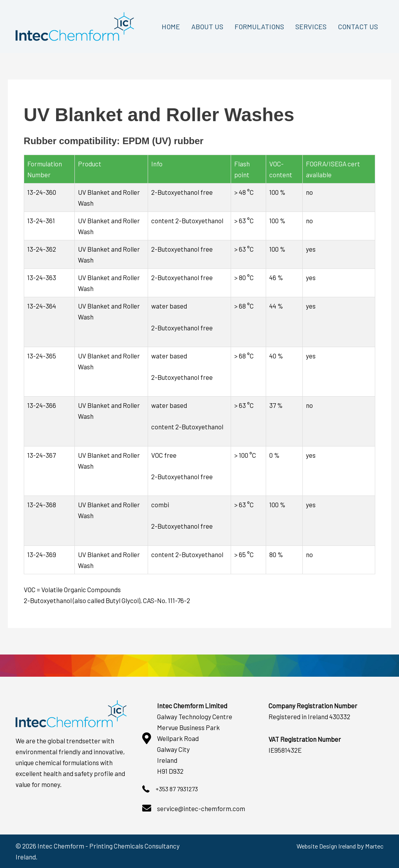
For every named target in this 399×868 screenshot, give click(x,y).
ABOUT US (207, 26)
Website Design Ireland (320, 846)
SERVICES (311, 26)
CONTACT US (358, 26)
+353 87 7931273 (178, 789)
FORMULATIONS (259, 26)
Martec (373, 846)
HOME (171, 26)
